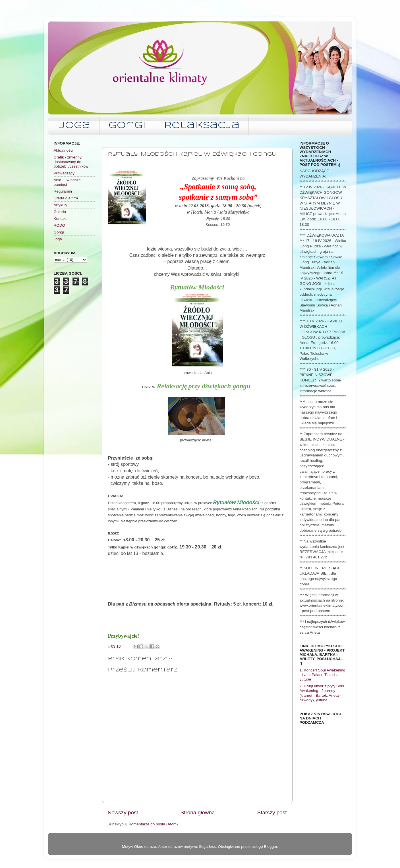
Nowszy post (123, 812)
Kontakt (60, 219)
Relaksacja (202, 126)
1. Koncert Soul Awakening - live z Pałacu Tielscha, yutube (323, 675)
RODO (60, 225)
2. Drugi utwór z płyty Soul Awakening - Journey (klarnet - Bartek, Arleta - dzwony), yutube (322, 693)
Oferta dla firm (66, 198)
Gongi (127, 126)
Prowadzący (64, 173)
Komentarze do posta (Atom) (153, 824)
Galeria (60, 212)
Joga (75, 126)
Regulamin (63, 191)
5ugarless (207, 847)
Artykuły (61, 205)
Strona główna (198, 812)
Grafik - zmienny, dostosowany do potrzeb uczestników (71, 162)
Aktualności (64, 150)
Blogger (271, 847)
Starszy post (272, 812)
